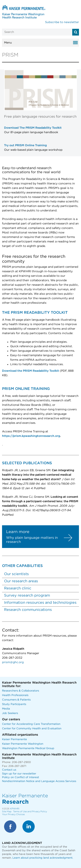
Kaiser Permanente (14, 739)
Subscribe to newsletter (62, 22)
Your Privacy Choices (13, 814)
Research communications (28, 610)
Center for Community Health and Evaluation (32, 729)
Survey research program (27, 596)
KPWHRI (15, 809)
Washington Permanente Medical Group (28, 748)
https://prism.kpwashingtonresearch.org (31, 436)
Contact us (9, 770)
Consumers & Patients (16, 700)
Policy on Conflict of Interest (21, 777)
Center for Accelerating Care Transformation (31, 724)
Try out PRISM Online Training (25, 145)
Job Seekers (10, 713)
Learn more (18, 532)
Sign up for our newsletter (19, 774)
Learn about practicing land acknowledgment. (43, 858)
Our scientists (16, 574)
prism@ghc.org (13, 662)
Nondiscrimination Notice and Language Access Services (39, 781)
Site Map (7, 812)
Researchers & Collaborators (21, 691)
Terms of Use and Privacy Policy (30, 812)
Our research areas (21, 581)
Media (6, 709)
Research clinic (18, 588)
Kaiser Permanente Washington (23, 744)
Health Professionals (15, 695)
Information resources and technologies (40, 603)
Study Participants (14, 704)
